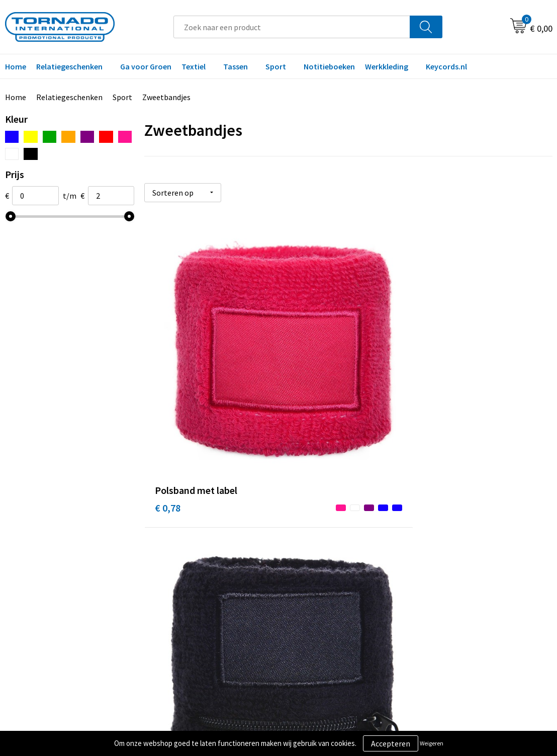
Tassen (236, 66)
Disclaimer (445, 576)
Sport (276, 66)
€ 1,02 (440, 372)
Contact (305, 545)
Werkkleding (387, 66)
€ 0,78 (168, 372)
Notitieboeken (329, 66)
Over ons (170, 545)
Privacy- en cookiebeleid (468, 560)
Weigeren (432, 743)
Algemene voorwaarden (467, 545)
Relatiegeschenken (69, 66)
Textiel (194, 66)
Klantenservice (317, 560)
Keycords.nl (446, 66)
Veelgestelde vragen (190, 560)
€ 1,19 (303, 388)
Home (16, 97)
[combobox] (292, 27)
